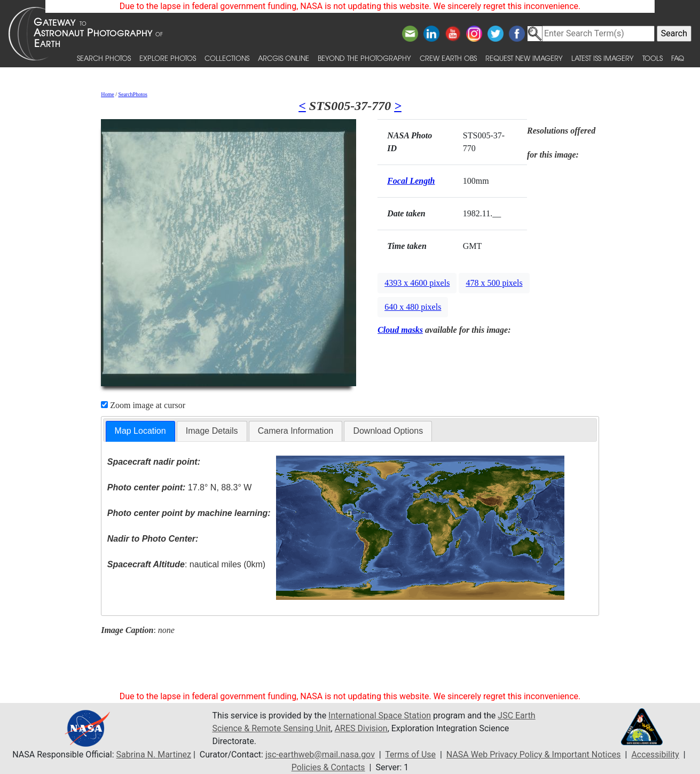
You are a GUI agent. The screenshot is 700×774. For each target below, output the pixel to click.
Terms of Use (410, 755)
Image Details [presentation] (212, 431)
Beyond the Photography (364, 58)
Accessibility (655, 755)
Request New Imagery (524, 58)
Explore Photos (168, 58)
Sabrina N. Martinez (154, 755)
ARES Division (361, 728)
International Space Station (380, 716)
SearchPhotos (132, 94)
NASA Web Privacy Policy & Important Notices (534, 755)
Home (107, 94)
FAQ (678, 58)
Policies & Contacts (328, 767)
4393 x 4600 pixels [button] (417, 283)
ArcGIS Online (284, 58)
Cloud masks (400, 330)
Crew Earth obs (448, 58)
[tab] (140, 431)
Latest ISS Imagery (603, 58)
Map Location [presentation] (140, 431)
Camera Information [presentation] (296, 431)
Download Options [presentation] (388, 431)
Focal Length (411, 181)
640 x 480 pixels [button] (413, 307)
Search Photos (104, 58)
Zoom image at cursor (143, 405)
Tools (652, 58)
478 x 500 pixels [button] (494, 283)
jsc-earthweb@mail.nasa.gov (320, 755)
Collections (227, 58)
